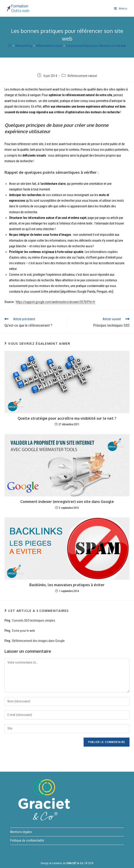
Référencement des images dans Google (38, 641)
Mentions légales (21, 832)
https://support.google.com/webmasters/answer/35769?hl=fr (55, 302)
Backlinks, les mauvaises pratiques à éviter (67, 585)
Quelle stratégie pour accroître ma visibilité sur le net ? (67, 418)
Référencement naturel (82, 76)
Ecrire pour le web (24, 631)
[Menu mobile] (121, 8)
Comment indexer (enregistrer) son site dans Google (67, 502)
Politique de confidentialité (27, 840)
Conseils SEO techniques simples (34, 620)
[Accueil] (10, 46)
